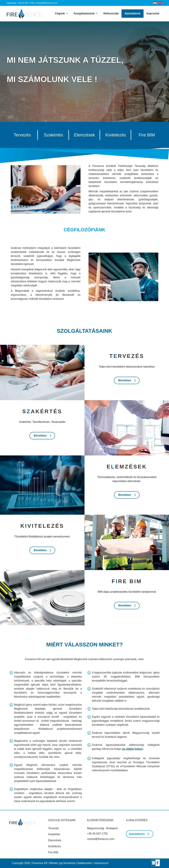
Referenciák (111, 13)
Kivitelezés (55, 846)
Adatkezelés (85, 863)
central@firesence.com (46, 3)
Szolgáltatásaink (84, 13)
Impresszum (101, 863)
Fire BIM (53, 852)
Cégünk (60, 13)
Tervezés (54, 828)
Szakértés (54, 834)
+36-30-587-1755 (26, 3)
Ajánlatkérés (132, 13)
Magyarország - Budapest (102, 828)
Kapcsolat (153, 13)
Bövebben (125, 380)
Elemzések (55, 840)
